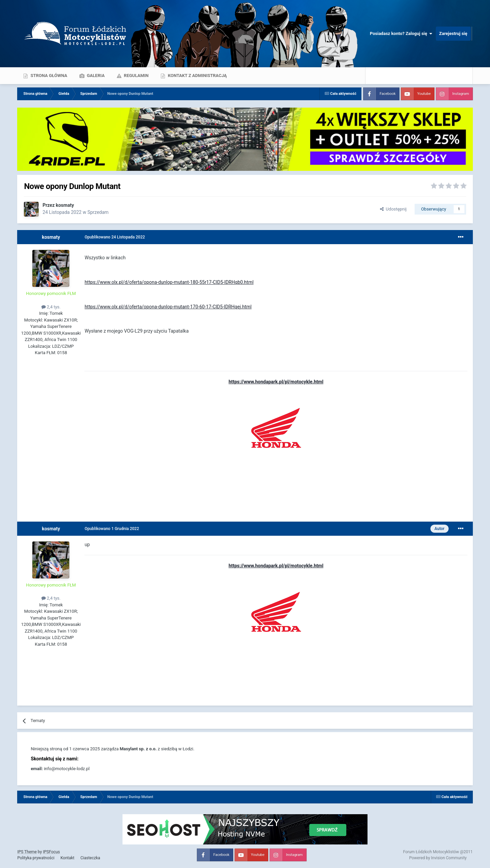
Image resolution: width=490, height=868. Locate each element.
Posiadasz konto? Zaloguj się (401, 34)
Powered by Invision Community (438, 858)
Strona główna (48, 76)
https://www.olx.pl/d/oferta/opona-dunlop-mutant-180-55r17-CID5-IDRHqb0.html (169, 282)
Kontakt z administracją (197, 76)
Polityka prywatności (36, 858)
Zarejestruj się (453, 33)
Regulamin (136, 76)
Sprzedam (98, 212)
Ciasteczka (90, 858)
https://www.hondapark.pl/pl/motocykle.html (276, 382)
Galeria (95, 76)
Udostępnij (393, 209)
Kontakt (67, 858)
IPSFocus (51, 852)
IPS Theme (27, 852)
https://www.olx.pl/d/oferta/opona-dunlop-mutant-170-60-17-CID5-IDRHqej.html (168, 307)
